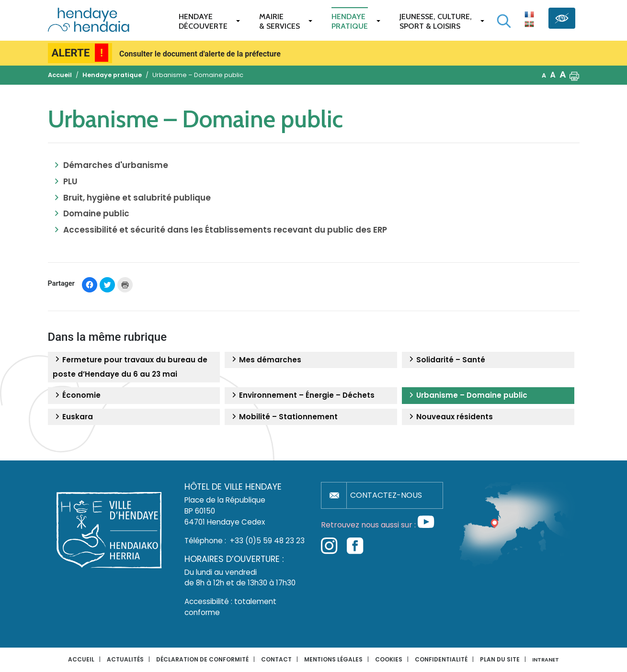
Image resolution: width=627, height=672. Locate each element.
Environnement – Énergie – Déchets (302, 395)
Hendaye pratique (350, 21)
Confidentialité (441, 659)
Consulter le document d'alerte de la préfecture (200, 54)
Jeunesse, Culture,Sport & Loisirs (436, 21)
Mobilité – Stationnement (284, 417)
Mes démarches (265, 360)
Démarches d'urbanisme (116, 165)
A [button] (544, 75)
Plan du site (500, 659)
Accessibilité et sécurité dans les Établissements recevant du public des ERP (225, 230)
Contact (276, 659)
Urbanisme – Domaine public (467, 395)
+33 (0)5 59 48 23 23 (267, 541)
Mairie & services (279, 21)
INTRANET (546, 660)
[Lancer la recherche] (504, 21)
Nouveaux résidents (450, 417)
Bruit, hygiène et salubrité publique (137, 198)
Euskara (73, 417)
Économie (77, 395)
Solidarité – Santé (446, 360)
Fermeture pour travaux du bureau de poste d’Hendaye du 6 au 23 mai (130, 367)
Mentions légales (333, 659)
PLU (70, 181)
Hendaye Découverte (203, 21)
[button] (574, 75)
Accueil (81, 659)
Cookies (389, 659)
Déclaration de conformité (202, 659)
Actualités (125, 659)
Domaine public (96, 213)
